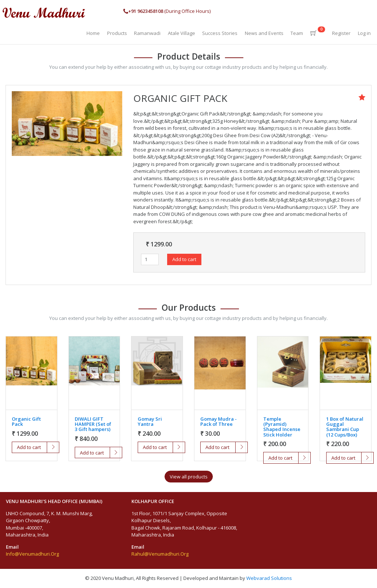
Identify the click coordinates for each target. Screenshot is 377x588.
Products (117, 33)
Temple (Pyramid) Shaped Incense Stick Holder (282, 427)
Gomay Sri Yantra (150, 421)
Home (93, 33)
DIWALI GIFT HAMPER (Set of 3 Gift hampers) (93, 424)
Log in (364, 33)
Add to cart (184, 259)
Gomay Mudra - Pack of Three (219, 421)
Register (341, 33)
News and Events (264, 33)
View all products (189, 477)
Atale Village (182, 33)
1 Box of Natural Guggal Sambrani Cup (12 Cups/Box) (345, 427)
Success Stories (220, 33)
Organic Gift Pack (26, 421)
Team (297, 33)
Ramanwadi (147, 33)
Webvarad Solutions (269, 578)
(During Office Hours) (167, 11)
